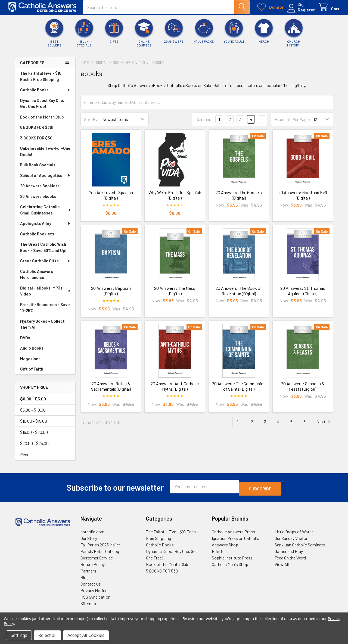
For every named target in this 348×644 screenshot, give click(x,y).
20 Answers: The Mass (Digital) (175, 295)
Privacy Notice (94, 592)
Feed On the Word (290, 559)
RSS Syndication (95, 598)
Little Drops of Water (294, 533)
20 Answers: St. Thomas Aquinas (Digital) (303, 295)
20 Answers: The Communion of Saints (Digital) (239, 390)
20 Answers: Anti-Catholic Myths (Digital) (175, 390)
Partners (88, 572)
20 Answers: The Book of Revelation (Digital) (239, 295)
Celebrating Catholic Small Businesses (46, 214)
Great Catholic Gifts (45, 265)
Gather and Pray (289, 553)
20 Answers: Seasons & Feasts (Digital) (303, 390)
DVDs (25, 341)
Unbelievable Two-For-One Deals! (45, 155)
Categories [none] (32, 66)
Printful (219, 553)
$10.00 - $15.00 (34, 425)
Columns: (204, 123)
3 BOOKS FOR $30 (36, 142)
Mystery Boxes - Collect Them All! (42, 328)
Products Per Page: (292, 123)
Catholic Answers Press (233, 533)
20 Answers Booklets (40, 189)
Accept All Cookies (86, 635)
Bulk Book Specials (38, 169)
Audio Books (32, 352)
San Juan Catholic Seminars (300, 546)
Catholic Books (45, 94)
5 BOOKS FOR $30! (37, 131)
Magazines (30, 362)
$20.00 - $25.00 (34, 447)
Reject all (47, 635)
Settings (19, 635)
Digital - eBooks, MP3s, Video (46, 295)
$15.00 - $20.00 (34, 436)
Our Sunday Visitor (291, 540)
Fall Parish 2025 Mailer (100, 546)
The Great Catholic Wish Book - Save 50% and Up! (43, 251)
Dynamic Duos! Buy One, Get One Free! (42, 107)
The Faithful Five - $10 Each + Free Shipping (41, 80)
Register (300, 13)
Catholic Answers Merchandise (37, 278)
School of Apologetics (45, 179)
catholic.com (92, 533)
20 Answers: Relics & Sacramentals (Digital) (111, 390)
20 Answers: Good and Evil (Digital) (303, 199)
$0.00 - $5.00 (33, 402)
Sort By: (91, 123)
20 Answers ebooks (38, 200)
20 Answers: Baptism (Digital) (111, 295)
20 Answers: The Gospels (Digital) (239, 199)
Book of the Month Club (42, 121)
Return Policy (93, 566)
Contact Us (91, 585)
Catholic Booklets (37, 238)
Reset (26, 458)
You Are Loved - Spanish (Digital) (111, 199)
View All (282, 566)
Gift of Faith (32, 373)
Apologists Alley (45, 227)
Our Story (89, 540)
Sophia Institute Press (232, 559)
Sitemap (88, 605)
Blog (85, 579)
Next (324, 426)
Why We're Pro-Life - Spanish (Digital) (175, 199)
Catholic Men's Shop (230, 566)
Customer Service (97, 559)
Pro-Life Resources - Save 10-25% (45, 311)
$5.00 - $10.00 (33, 414)
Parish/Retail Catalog (100, 553)
